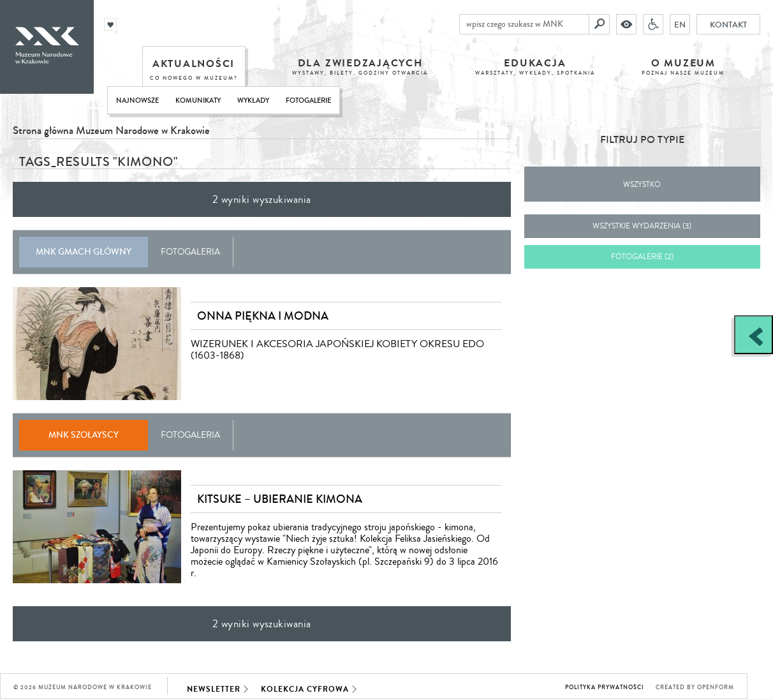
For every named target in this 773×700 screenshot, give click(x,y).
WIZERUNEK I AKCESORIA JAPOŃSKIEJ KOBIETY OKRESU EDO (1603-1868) (337, 350)
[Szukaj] (600, 24)
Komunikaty (198, 101)
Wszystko (642, 185)
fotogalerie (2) (642, 257)
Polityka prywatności (605, 688)
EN (680, 24)
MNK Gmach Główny (84, 252)
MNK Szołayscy (84, 435)
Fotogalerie (308, 101)
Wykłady (253, 101)
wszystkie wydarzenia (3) (642, 226)
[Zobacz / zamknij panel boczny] (754, 335)
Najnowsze (137, 101)
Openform (716, 688)
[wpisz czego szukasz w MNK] (524, 24)
